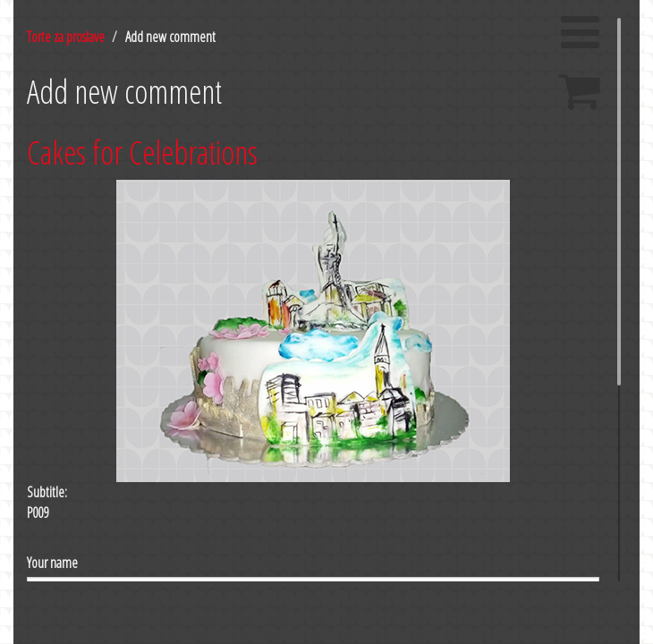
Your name (52, 563)
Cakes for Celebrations (142, 153)
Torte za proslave (66, 37)
